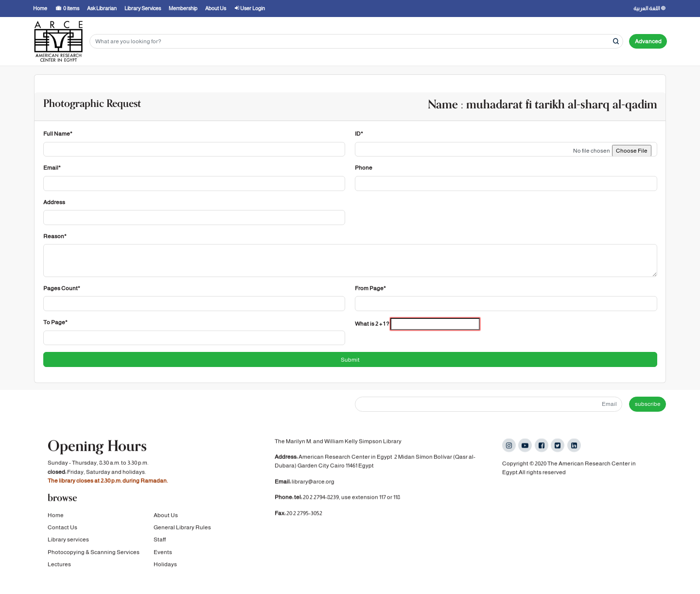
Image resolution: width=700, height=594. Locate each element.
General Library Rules (182, 527)
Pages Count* (62, 288)
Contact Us (62, 527)
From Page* (370, 288)
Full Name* (58, 134)
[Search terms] (356, 42)
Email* (52, 168)
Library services (68, 540)
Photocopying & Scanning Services (94, 552)
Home (56, 515)
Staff (160, 540)
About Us (166, 515)
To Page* (55, 322)
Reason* (55, 236)
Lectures (59, 564)
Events (163, 552)
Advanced (648, 41)
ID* (359, 134)
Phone (364, 168)
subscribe (648, 404)
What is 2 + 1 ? (372, 324)
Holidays (165, 564)
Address (54, 202)
